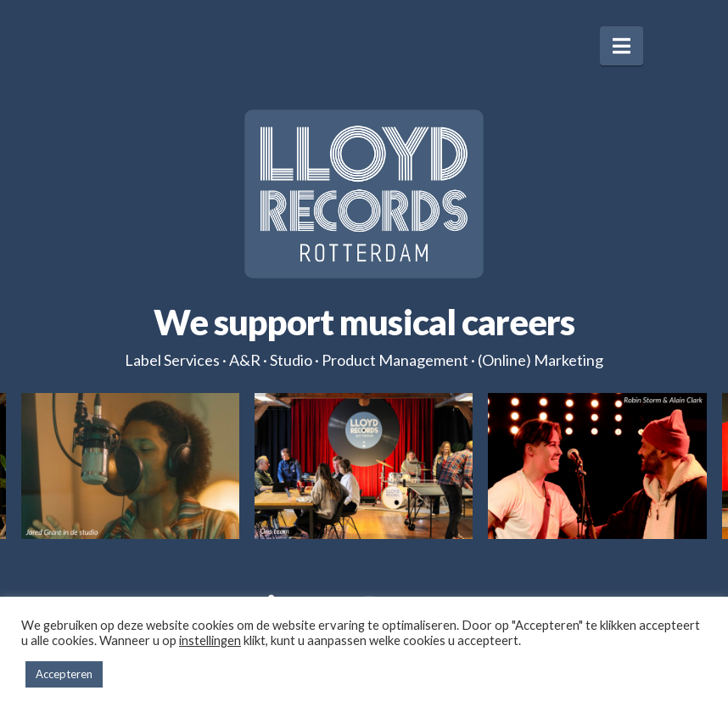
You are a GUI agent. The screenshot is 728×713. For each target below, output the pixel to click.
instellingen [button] (210, 640)
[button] (622, 46)
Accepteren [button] (64, 674)
